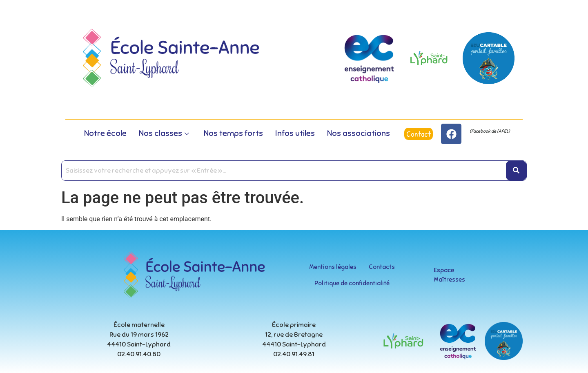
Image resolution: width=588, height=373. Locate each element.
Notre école (105, 133)
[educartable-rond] (489, 58)
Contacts (382, 267)
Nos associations (359, 133)
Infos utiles (295, 133)
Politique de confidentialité (352, 283)
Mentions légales (333, 267)
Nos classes (164, 133)
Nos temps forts (233, 133)
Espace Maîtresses (449, 275)
